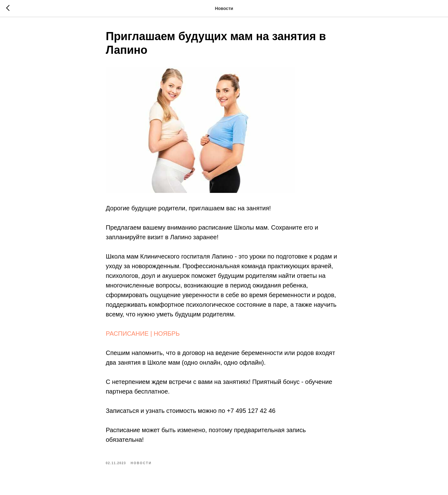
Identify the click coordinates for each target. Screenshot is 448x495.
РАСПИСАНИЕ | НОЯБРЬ (143, 334)
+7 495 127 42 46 (251, 411)
